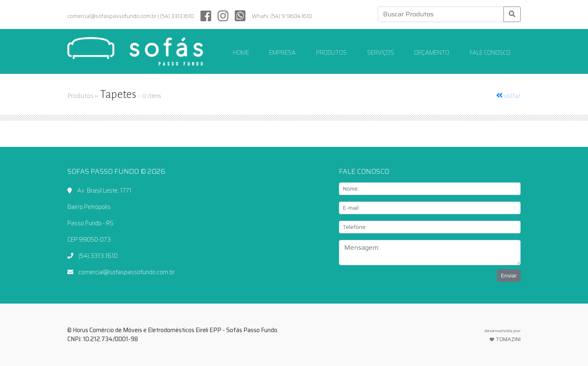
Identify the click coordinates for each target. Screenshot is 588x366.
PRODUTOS (331, 53)
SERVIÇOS (381, 53)
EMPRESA (282, 53)
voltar (508, 96)
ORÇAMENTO (432, 53)
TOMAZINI (502, 335)
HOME (244, 52)
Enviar (509, 275)
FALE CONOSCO (490, 53)
